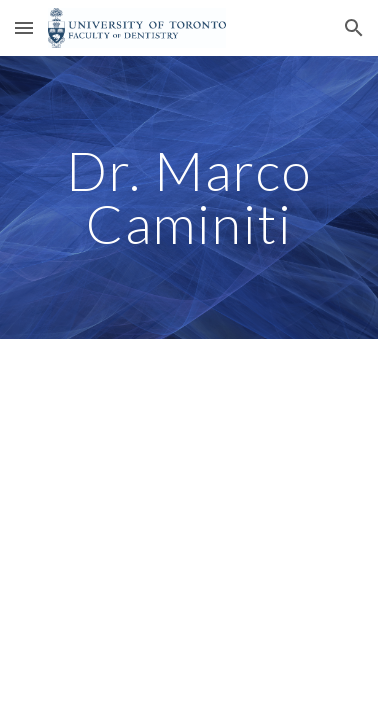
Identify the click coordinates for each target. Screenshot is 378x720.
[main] (189, 197)
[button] (24, 27)
